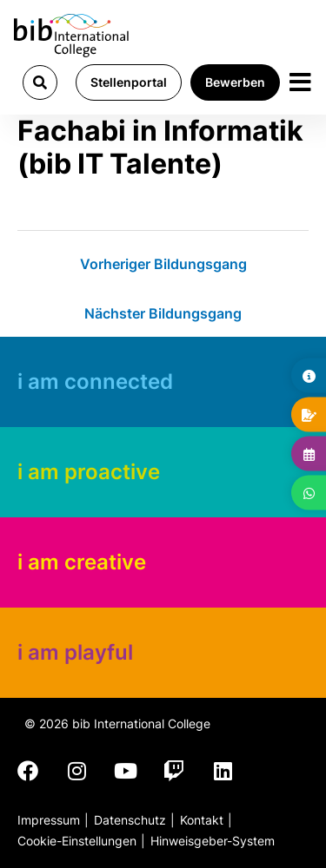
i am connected (95, 381)
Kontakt (202, 820)
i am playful (75, 652)
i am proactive (89, 472)
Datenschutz (130, 820)
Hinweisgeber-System (213, 841)
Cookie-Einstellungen (77, 841)
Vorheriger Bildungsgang (163, 264)
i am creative (82, 562)
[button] (40, 82)
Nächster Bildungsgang (163, 313)
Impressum (49, 820)
